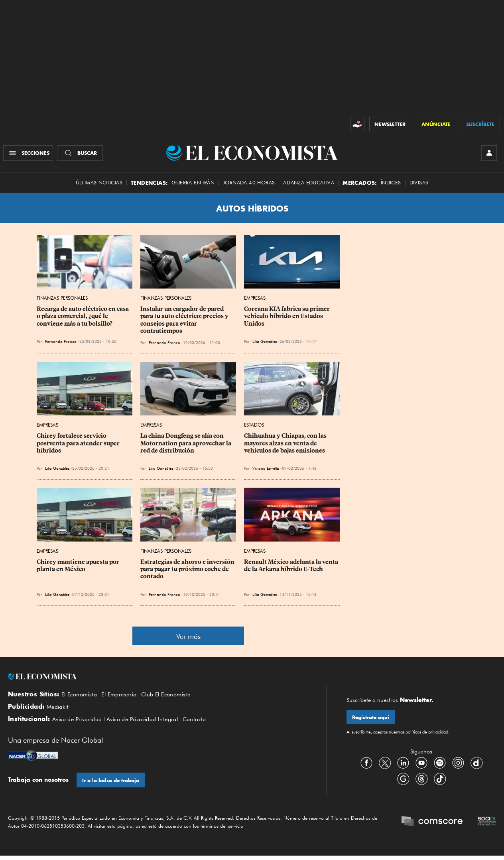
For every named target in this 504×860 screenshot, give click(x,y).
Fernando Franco (61, 344)
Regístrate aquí (371, 720)
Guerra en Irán (193, 185)
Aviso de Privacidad (80, 723)
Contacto (208, 723)
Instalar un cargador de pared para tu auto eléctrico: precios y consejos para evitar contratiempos (185, 322)
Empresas (255, 300)
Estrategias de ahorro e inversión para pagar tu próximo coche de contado (188, 571)
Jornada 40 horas (249, 185)
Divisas (419, 185)
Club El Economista (175, 696)
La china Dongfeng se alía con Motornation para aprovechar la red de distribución (186, 445)
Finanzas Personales (62, 300)
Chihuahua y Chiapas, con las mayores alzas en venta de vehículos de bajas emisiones (286, 445)
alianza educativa (309, 185)
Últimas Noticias (99, 185)
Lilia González (265, 344)
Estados (254, 427)
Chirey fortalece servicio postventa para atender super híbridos (79, 445)
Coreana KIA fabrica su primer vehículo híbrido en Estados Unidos (287, 318)
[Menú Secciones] (29, 154)
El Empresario (124, 696)
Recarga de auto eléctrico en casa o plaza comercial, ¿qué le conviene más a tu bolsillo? (83, 318)
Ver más (188, 638)
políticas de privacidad (426, 735)
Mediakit (59, 710)
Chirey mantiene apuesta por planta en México (79, 567)
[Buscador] (81, 154)
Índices (391, 185)
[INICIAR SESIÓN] (488, 154)
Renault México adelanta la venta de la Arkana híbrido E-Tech (292, 567)
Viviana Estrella (266, 471)
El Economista (81, 696)
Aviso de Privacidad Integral (151, 723)
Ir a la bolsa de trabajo (111, 784)
